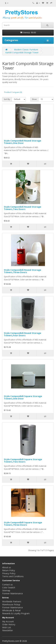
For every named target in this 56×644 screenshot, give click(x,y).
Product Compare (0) (13, 92)
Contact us (7, 585)
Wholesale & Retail (11, 610)
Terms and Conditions (13, 576)
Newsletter (8, 630)
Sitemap (6, 590)
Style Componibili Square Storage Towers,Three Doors (23, 524)
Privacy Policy (9, 573)
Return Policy (9, 570)
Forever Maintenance (13, 593)
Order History (9, 624)
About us (7, 567)
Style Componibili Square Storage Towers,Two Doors (23, 460)
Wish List (7, 627)
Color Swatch (9, 587)
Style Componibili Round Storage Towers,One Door (22, 142)
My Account (8, 621)
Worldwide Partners (12, 601)
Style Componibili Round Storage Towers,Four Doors (22, 334)
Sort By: (7, 99)
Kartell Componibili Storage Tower (22, 52)
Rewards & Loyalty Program (16, 613)
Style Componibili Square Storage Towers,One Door (23, 397)
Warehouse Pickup (11, 604)
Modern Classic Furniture (26, 50)
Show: (34, 99)
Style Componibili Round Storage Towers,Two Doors (22, 208)
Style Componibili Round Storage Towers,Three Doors (22, 271)
